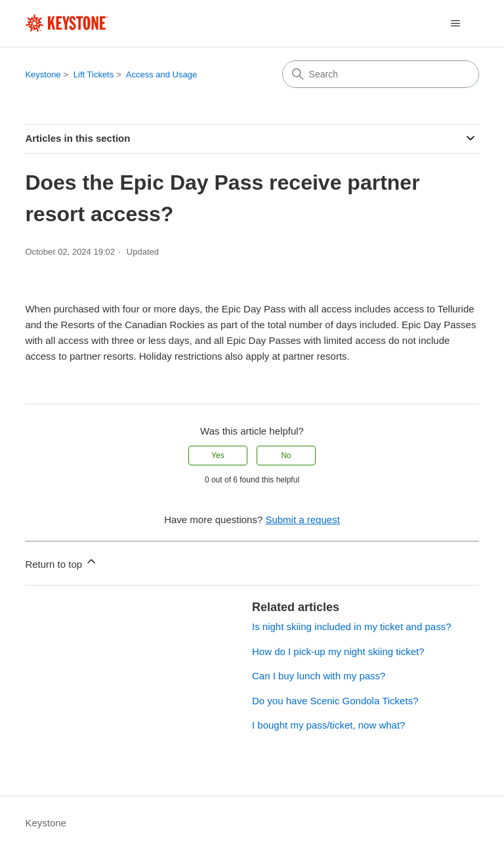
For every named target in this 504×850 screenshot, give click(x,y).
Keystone (43, 74)
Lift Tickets (94, 74)
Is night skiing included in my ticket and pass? (352, 627)
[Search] (381, 74)
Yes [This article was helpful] (218, 456)
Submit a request (302, 520)
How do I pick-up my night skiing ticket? (338, 651)
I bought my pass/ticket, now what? (328, 725)
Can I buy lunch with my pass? (319, 676)
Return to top (61, 562)
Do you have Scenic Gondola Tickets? (335, 701)
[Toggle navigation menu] (456, 24)
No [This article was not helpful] (286, 456)
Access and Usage (161, 74)
